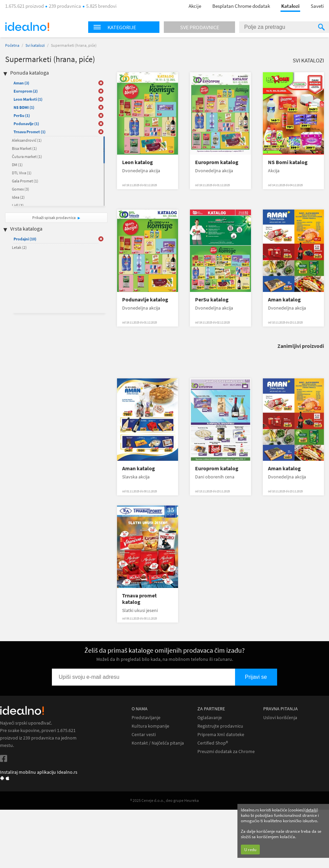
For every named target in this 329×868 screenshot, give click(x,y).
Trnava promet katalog (139, 599)
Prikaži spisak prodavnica (54, 218)
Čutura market (27, 156)
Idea (18, 197)
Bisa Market (24, 148)
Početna (12, 45)
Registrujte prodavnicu (220, 726)
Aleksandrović (27, 140)
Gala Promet (25, 181)
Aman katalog (284, 300)
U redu (250, 850)
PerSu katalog (212, 300)
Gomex (21, 189)
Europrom (26, 91)
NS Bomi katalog (288, 162)
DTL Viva (22, 173)
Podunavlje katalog (145, 300)
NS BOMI (24, 107)
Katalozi (290, 6)
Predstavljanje (146, 718)
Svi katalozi (35, 45)
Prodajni (25, 239)
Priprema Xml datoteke (221, 735)
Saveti (317, 6)
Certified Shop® (213, 743)
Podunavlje (26, 124)
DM (17, 165)
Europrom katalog (217, 162)
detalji (311, 810)
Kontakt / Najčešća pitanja (158, 743)
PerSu (22, 115)
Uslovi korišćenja (280, 718)
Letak (19, 247)
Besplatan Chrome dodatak (241, 6)
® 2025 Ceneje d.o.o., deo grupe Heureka (164, 800)
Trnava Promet (30, 132)
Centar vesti (144, 735)
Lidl (18, 205)
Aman (21, 83)
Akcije (195, 6)
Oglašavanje (210, 718)
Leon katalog (138, 162)
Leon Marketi (28, 99)
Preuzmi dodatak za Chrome (226, 752)
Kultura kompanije (150, 726)
